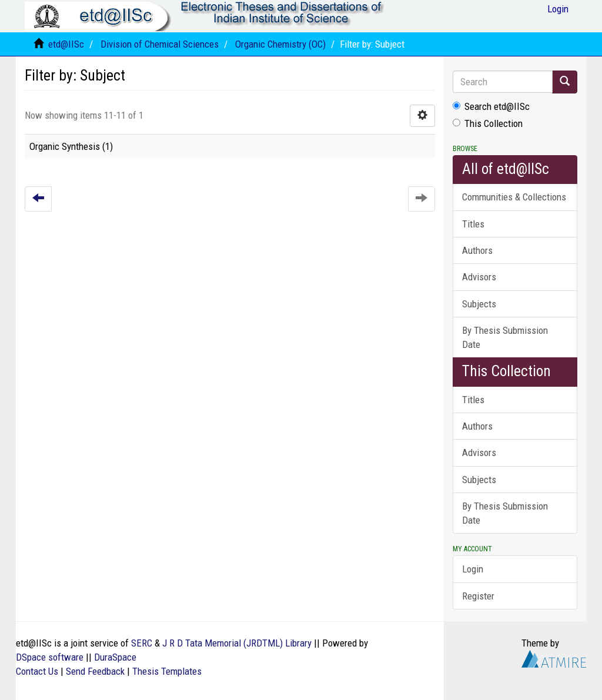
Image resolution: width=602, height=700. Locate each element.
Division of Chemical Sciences (160, 44)
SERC (142, 643)
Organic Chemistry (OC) (280, 44)
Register (478, 596)
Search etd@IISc (491, 106)
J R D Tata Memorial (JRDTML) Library (237, 643)
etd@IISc (66, 44)
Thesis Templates (167, 671)
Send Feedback (95, 671)
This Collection (488, 123)
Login (473, 569)
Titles (473, 224)
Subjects (479, 304)
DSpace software (50, 657)
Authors (477, 250)
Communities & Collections (514, 197)
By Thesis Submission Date (505, 337)
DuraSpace (115, 657)
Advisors (479, 277)
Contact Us (37, 671)
